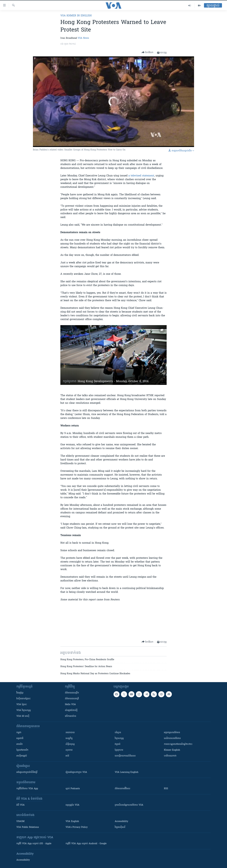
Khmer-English (172, 750)
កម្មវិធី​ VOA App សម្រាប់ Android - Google (86, 844)
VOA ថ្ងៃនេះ (22, 705)
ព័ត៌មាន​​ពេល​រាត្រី (72, 699)
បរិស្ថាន (118, 733)
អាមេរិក (20, 744)
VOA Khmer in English (76, 16)
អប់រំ (67, 756)
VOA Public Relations (28, 827)
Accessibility (121, 821)
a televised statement (141, 176)
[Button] (147, 53)
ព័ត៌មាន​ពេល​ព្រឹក (72, 693)
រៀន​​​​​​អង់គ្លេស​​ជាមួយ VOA (76, 772)
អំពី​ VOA (20, 805)
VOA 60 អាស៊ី (23, 716)
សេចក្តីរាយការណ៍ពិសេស (125, 756)
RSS (166, 789)
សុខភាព (69, 750)
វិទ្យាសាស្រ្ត (119, 738)
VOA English (72, 821)
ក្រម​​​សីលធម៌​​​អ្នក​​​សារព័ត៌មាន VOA (129, 805)
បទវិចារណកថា (170, 756)
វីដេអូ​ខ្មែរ (20, 693)
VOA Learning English (127, 772)
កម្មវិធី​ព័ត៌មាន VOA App (27, 789)
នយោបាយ (70, 733)
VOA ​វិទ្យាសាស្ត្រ (24, 710)
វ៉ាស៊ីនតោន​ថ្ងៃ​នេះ (24, 699)
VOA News (83, 38)
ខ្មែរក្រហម (119, 750)
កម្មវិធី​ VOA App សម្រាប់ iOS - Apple (34, 844)
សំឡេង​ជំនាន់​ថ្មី (71, 710)
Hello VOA (70, 705)
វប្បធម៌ (118, 744)
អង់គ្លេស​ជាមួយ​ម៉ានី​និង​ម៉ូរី (27, 772)
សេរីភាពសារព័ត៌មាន (172, 738)
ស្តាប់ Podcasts (73, 789)
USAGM (20, 821)
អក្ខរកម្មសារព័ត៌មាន (172, 733)
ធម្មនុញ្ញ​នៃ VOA (73, 805)
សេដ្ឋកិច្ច (69, 738)
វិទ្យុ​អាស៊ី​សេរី (120, 827)
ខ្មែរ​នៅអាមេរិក (22, 750)
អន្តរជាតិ (20, 738)
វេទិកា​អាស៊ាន (71, 716)
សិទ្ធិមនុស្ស (70, 744)
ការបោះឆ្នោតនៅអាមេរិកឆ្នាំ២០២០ (178, 744)
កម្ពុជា (19, 733)
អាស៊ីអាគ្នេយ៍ (22, 756)
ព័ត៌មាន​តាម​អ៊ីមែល (122, 789)
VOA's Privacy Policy (77, 827)
